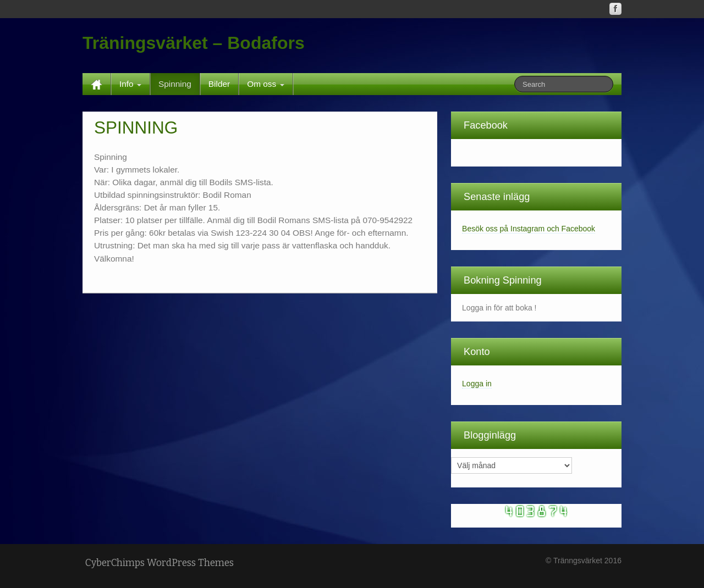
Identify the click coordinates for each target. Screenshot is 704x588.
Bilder (219, 84)
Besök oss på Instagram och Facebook (529, 229)
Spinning (175, 84)
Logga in (477, 384)
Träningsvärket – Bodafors (194, 43)
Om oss (265, 84)
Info (130, 84)
